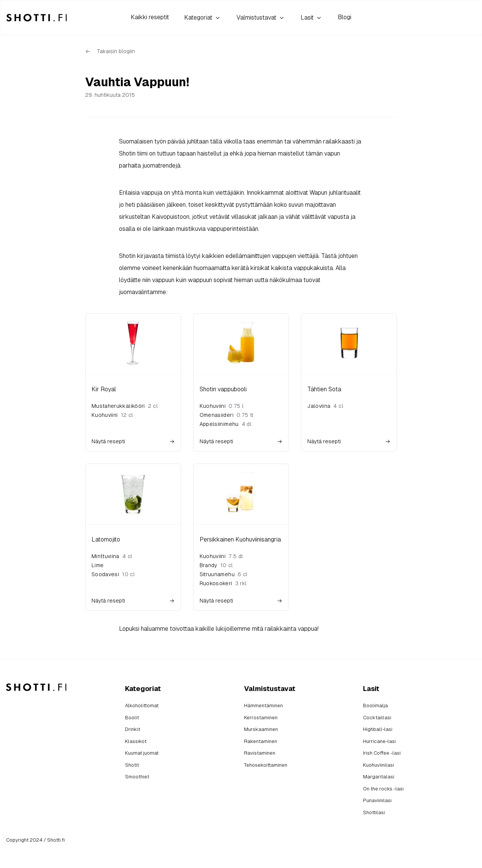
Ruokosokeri (216, 583)
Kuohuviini (105, 415)
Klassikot (136, 741)
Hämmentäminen (263, 706)
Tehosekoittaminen (266, 765)
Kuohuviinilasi (378, 765)
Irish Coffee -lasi (382, 753)
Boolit (132, 718)
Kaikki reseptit (150, 17)
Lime (98, 565)
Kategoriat (203, 18)
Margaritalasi (379, 777)
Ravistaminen (260, 753)
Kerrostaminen (261, 718)
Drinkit (133, 729)
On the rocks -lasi (383, 789)
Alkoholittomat (142, 706)
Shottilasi (374, 812)
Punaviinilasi (377, 800)
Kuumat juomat (142, 753)
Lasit (312, 18)
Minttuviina (105, 556)
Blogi (345, 17)
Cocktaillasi (377, 718)
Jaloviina (319, 406)
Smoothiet (137, 777)
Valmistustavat (261, 18)
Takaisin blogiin (110, 51)
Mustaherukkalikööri (118, 406)
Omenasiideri (217, 415)
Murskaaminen (261, 729)
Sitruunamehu (217, 574)
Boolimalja (375, 706)
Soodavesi (105, 574)
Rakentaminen (261, 741)
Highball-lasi (378, 729)
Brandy (208, 565)
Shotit (132, 765)
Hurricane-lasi (379, 741)
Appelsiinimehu (219, 424)
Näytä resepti (133, 441)
